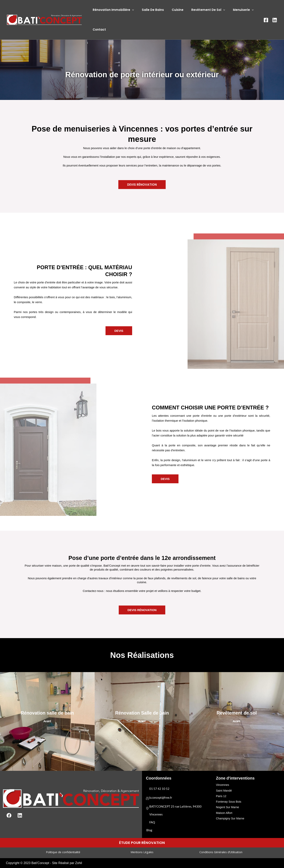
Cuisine (173, 10)
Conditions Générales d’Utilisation (221, 852)
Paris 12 (221, 796)
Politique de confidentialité (63, 852)
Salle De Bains (150, 10)
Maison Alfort (225, 812)
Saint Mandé (224, 790)
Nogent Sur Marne (228, 806)
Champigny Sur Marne (231, 817)
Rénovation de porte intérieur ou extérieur (142, 75)
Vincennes (223, 785)
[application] (131, 10)
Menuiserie (234, 10)
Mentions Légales (142, 852)
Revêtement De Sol (201, 10)
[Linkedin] (275, 20)
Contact (98, 30)
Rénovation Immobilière (112, 10)
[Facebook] (266, 20)
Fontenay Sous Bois (229, 801)
